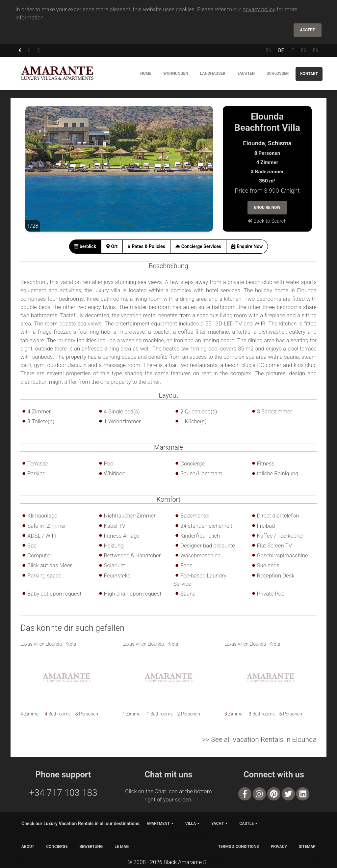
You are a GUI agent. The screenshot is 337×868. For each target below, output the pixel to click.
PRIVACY (279, 847)
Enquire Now (267, 208)
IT (292, 50)
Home (146, 73)
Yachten (246, 73)
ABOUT (28, 847)
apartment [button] (158, 824)
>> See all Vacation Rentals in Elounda (259, 740)
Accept (308, 30)
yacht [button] (218, 824)
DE (281, 50)
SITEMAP (307, 847)
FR (316, 50)
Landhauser (213, 73)
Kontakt (309, 74)
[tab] (85, 247)
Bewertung (91, 847)
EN (269, 50)
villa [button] (191, 824)
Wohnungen (176, 73)
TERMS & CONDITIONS (239, 847)
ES (303, 50)
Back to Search (267, 221)
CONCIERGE (57, 847)
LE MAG (122, 847)
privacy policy (259, 9)
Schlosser (278, 73)
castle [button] (246, 824)
